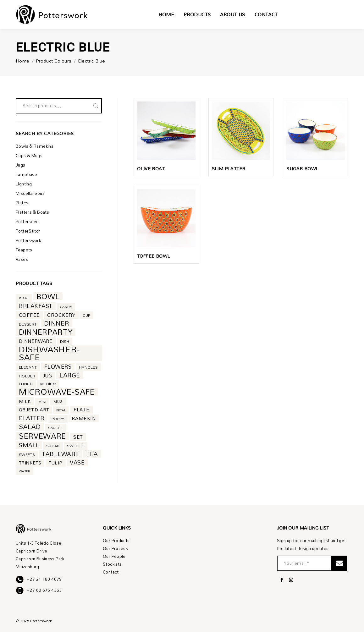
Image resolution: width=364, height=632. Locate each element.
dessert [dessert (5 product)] (28, 324)
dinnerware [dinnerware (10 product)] (36, 341)
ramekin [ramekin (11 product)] (84, 418)
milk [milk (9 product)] (25, 401)
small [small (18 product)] (29, 445)
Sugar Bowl (302, 169)
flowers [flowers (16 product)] (58, 367)
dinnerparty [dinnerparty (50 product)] (46, 332)
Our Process (115, 549)
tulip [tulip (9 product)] (56, 463)
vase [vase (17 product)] (77, 462)
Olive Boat (151, 169)
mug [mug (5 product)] (58, 401)
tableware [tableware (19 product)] (61, 454)
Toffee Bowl (153, 256)
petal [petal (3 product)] (61, 410)
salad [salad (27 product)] (30, 427)
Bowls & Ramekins (35, 146)
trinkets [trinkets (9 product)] (30, 463)
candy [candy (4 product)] (66, 307)
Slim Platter (229, 169)
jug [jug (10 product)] (47, 376)
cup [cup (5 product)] (86, 315)
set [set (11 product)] (78, 437)
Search (95, 106)
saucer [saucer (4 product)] (55, 428)
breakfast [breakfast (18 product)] (36, 306)
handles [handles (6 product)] (88, 367)
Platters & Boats (32, 212)
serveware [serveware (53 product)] (42, 436)
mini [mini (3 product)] (42, 402)
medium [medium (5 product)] (48, 384)
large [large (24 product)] (70, 375)
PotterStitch (28, 231)
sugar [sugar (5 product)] (53, 446)
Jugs (21, 165)
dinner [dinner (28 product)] (57, 323)
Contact (111, 572)
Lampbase (26, 175)
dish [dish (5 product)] (65, 341)
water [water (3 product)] (25, 471)
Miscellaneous (30, 193)
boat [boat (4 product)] (24, 298)
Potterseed (27, 222)
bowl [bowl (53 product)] (48, 296)
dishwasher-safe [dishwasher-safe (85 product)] (49, 353)
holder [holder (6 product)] (27, 376)
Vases (22, 259)
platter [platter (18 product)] (32, 418)
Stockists (112, 564)
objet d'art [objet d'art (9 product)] (34, 410)
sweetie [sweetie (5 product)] (75, 446)
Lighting (24, 184)
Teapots (24, 250)
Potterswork (28, 241)
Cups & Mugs (29, 156)
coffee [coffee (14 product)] (29, 315)
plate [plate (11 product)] (82, 410)
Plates (22, 203)
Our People (114, 556)
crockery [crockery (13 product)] (61, 315)
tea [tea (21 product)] (92, 454)
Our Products (116, 541)
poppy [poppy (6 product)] (58, 419)
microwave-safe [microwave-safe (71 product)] (57, 392)
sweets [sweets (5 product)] (27, 455)
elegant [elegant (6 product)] (28, 367)
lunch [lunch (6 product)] (26, 384)
